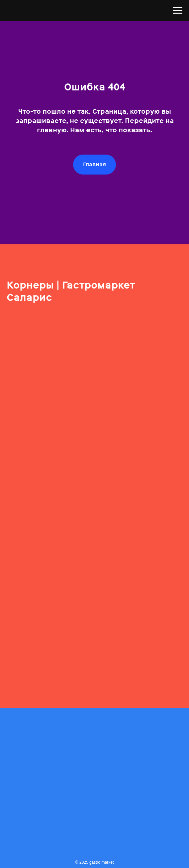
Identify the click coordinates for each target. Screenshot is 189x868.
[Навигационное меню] (178, 11)
